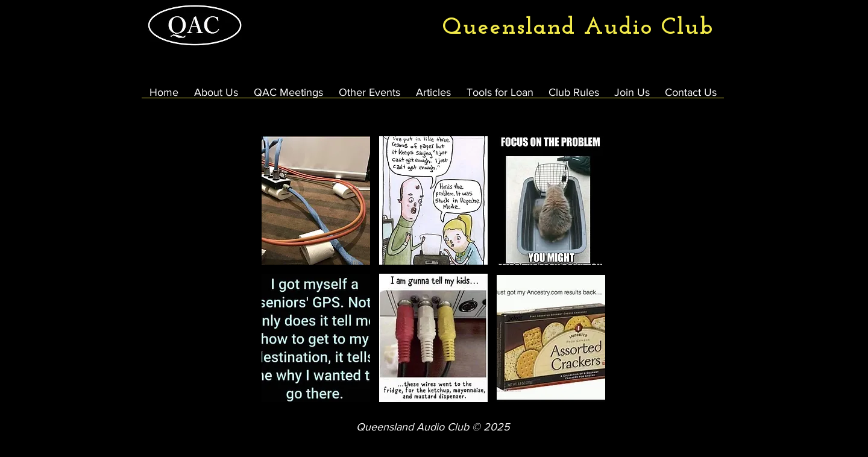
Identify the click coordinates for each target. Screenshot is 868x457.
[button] (316, 200)
